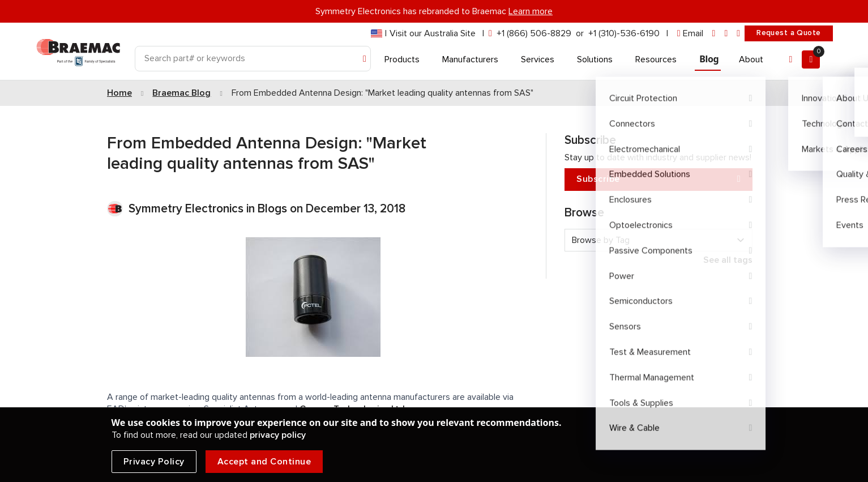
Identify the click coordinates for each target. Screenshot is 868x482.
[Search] (253, 59)
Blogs (272, 209)
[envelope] (690, 34)
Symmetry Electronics (187, 209)
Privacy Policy (154, 462)
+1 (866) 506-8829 (534, 33)
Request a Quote (788, 33)
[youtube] (738, 34)
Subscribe (659, 179)
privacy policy (278, 435)
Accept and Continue (264, 462)
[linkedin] (714, 34)
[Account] (790, 59)
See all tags (728, 260)
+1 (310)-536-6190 (624, 33)
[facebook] (726, 34)
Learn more (531, 11)
